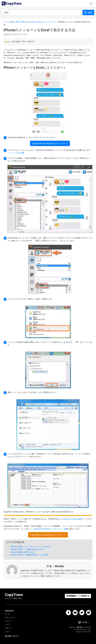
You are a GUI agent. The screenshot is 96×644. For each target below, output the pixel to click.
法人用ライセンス (12, 636)
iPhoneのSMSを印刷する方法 (23, 552)
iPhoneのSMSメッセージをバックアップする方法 (30, 547)
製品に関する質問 (18, 22)
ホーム (6, 22)
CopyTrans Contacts (34, 22)
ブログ (7, 632)
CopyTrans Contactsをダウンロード (50, 143)
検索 (88, 13)
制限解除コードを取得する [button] (78, 596)
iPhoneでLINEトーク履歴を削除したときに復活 (30, 555)
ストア (7, 625)
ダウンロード (10, 618)
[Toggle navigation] (91, 3)
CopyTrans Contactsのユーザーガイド (49, 529)
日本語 (83, 622)
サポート (8, 628)
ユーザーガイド (50, 22)
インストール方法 (14, 153)
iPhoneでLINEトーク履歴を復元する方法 (27, 549)
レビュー (8, 621)
